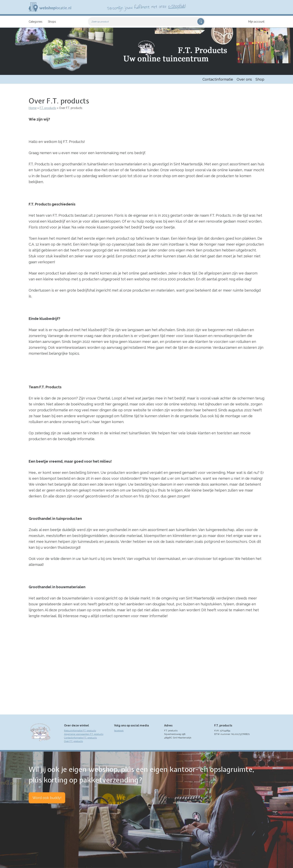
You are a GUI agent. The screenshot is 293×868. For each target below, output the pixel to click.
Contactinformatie (218, 79)
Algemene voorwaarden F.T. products (84, 734)
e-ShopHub (177, 6)
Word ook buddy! (47, 798)
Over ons (244, 79)
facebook (119, 731)
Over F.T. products (73, 741)
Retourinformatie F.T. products (80, 731)
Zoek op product (100, 22)
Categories (36, 22)
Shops (52, 22)
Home (33, 108)
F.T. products (48, 108)
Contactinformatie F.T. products (80, 738)
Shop (260, 79)
